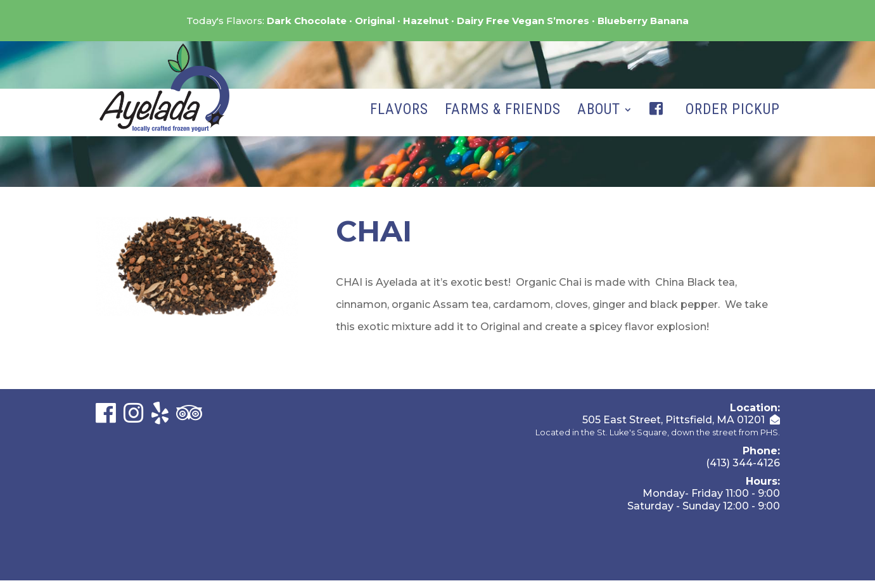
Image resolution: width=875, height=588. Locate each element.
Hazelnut (426, 21)
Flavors (399, 112)
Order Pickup (733, 112)
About (599, 112)
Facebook (659, 122)
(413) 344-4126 (743, 463)
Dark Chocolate (307, 21)
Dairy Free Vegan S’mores (523, 21)
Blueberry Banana (643, 21)
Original (375, 21)
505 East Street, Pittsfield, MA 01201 (674, 420)
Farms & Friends (503, 112)
